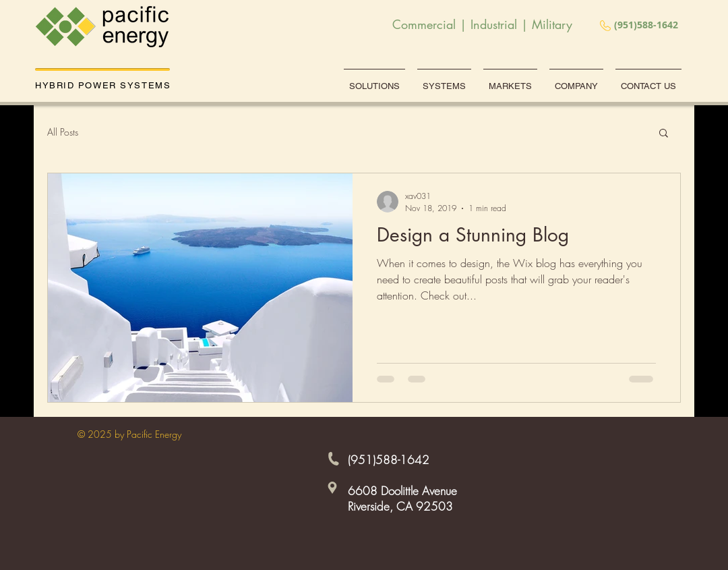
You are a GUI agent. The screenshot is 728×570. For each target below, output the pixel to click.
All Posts (63, 132)
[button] (664, 134)
